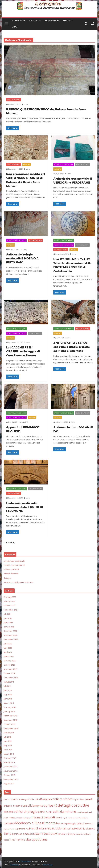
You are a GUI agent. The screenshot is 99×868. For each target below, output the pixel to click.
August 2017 (9, 784)
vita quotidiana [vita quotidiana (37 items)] (37, 839)
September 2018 (11, 728)
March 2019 (9, 703)
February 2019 (10, 707)
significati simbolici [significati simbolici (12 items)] (22, 834)
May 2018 (8, 745)
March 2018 (9, 754)
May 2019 (8, 695)
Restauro (27, 164)
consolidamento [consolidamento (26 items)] (32, 805)
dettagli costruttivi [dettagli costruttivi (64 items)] (73, 805)
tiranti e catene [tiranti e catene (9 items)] (83, 834)
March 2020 (9, 656)
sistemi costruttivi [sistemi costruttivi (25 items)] (45, 834)
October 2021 (9, 606)
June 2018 (8, 741)
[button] (40, 21)
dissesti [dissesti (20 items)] (8, 812)
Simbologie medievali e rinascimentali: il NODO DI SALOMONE (25, 507)
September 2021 (11, 610)
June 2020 (8, 644)
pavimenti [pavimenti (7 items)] (89, 823)
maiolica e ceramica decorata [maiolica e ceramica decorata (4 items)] (78, 818)
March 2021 (9, 622)
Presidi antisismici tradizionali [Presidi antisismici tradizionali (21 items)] (48, 828)
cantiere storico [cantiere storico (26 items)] (62, 799)
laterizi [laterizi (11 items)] (59, 818)
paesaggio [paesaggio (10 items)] (71, 823)
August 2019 (9, 682)
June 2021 (8, 618)
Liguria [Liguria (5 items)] (65, 818)
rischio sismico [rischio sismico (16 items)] (86, 829)
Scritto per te (52, 21)
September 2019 (11, 678)
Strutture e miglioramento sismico (18, 582)
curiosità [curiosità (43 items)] (51, 805)
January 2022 (9, 601)
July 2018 (7, 737)
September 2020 (11, 639)
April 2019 (8, 699)
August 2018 (9, 733)
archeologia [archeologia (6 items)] (23, 800)
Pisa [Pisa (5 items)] (27, 829)
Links (14, 27)
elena (26, 104)
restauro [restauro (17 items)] (72, 829)
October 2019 (9, 673)
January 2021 (9, 627)
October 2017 (9, 775)
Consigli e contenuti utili (64, 164)
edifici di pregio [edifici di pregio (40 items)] (26, 811)
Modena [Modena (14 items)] (61, 823)
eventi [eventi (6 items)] (6, 818)
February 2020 (10, 661)
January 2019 (9, 711)
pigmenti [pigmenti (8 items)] (21, 829)
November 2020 (10, 635)
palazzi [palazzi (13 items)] (80, 823)
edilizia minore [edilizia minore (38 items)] (64, 812)
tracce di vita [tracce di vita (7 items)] (9, 840)
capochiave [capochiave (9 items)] (79, 799)
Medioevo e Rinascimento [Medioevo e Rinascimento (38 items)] (35, 823)
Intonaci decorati (14, 100)
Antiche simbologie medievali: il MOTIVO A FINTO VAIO (22, 258)
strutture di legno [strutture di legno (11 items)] (67, 834)
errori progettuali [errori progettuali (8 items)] (84, 812)
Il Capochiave (19, 21)
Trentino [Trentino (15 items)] (20, 840)
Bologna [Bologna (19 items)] (45, 799)
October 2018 (9, 724)
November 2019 (10, 669)
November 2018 (10, 720)
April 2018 (8, 750)
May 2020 (8, 648)
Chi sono (34, 21)
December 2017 (10, 767)
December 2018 (10, 716)
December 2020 (10, 631)
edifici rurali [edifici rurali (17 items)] (45, 812)
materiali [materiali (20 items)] (9, 823)
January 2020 (9, 665)
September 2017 (11, 779)
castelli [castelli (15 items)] (89, 799)
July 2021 (7, 614)
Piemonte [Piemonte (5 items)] (13, 829)
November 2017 (10, 771)
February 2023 (10, 597)
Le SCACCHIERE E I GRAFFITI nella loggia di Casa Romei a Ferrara (23, 351)
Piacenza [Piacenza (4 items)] (7, 829)
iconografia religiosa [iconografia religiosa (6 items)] (24, 818)
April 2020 (8, 652)
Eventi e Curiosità (82, 164)
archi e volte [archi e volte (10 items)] (34, 799)
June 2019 (8, 690)
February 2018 (10, 758)
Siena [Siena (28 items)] (7, 834)
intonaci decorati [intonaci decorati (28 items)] (43, 817)
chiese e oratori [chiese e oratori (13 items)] (12, 806)
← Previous (9, 543)
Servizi (66, 21)
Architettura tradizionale (64, 240)
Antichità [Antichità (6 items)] (7, 800)
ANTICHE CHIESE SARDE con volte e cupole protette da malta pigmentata (72, 347)
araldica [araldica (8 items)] (14, 799)
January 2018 (9, 762)
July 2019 (7, 686)
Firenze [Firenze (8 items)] (12, 818)
